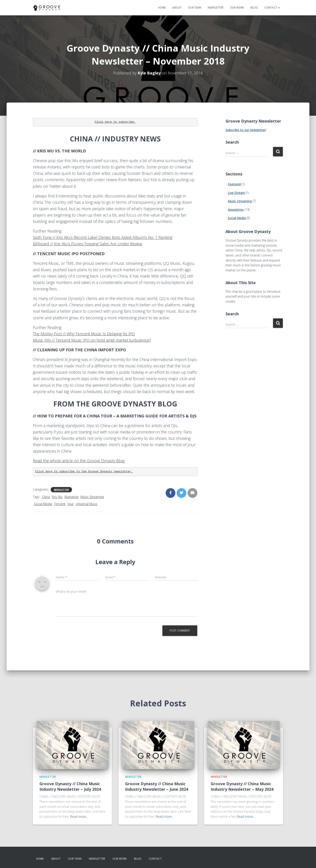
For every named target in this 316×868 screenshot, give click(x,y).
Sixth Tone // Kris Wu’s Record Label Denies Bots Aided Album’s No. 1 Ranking (103, 237)
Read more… (79, 817)
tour (71, 504)
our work (237, 8)
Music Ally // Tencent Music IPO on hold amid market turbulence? (92, 340)
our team (195, 8)
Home (162, 8)
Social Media (43, 504)
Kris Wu (57, 497)
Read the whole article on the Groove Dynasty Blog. (79, 461)
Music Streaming (92, 497)
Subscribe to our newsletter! (246, 130)
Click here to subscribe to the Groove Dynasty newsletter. (84, 472)
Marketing (71, 497)
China (46, 497)
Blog (254, 8)
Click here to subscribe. (115, 122)
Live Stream (236, 193)
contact (272, 8)
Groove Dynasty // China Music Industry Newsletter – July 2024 (70, 786)
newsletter (216, 8)
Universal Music (87, 504)
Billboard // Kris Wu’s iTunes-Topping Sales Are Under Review (88, 244)
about (177, 8)
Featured (234, 184)
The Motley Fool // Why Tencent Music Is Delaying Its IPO (84, 334)
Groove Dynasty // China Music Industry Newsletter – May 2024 (242, 786)
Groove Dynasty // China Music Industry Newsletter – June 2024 (157, 786)
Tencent (60, 504)
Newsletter (61, 490)
